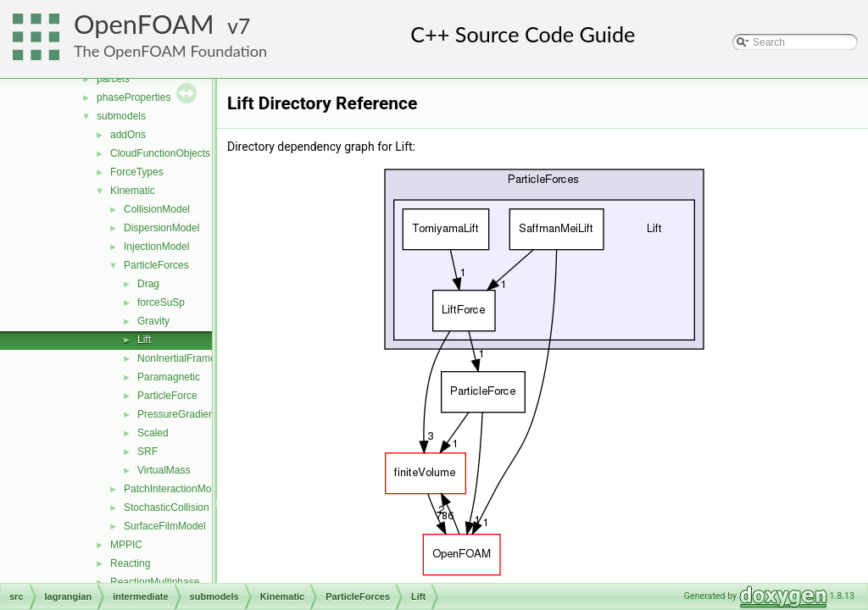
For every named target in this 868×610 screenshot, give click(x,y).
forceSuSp (161, 302)
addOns (128, 135)
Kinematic (133, 191)
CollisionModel (157, 209)
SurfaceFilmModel (165, 526)
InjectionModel (156, 247)
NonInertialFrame (177, 358)
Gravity (153, 321)
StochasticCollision (167, 507)
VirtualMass (164, 470)
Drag (148, 284)
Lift (144, 340)
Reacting (130, 563)
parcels (113, 79)
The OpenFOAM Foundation (170, 51)
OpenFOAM (144, 24)
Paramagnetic (169, 377)
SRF (147, 452)
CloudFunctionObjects (160, 153)
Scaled (153, 433)
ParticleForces (156, 265)
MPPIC (126, 545)
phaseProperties (134, 97)
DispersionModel (161, 228)
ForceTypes (137, 172)
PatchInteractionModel (174, 489)
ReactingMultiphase (155, 582)
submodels (121, 116)
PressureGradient (177, 414)
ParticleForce (167, 396)
